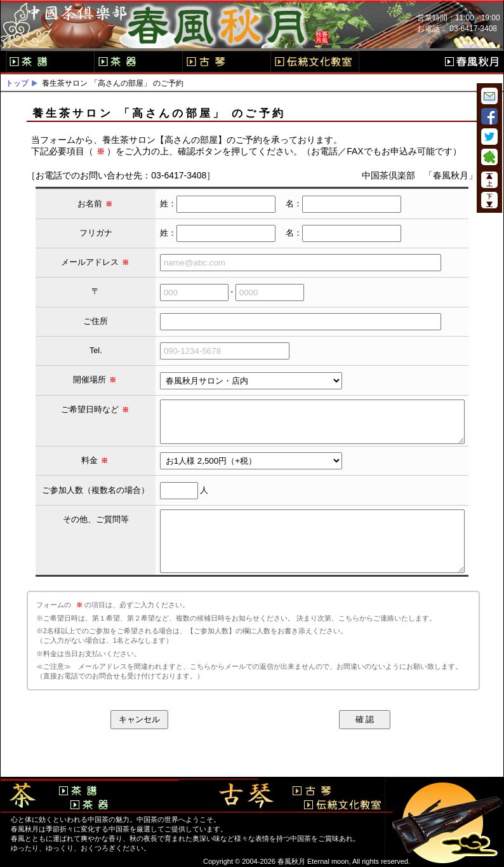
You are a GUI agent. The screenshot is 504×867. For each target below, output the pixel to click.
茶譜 (50, 62)
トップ (17, 83)
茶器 (138, 62)
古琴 (226, 62)
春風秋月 (472, 62)
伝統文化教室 (315, 62)
